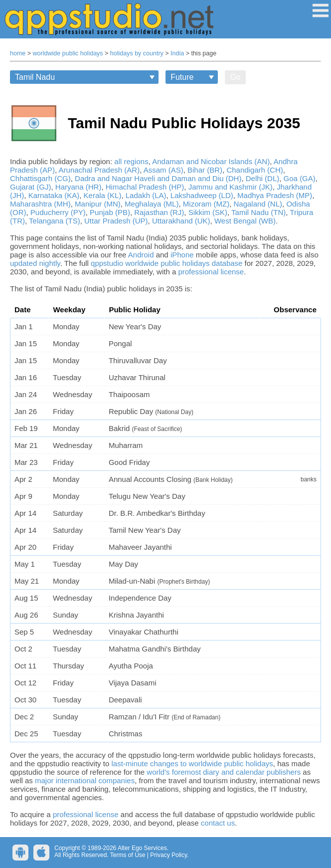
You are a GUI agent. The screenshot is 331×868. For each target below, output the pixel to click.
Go (235, 77)
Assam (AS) (164, 170)
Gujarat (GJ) (31, 187)
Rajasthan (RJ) (159, 212)
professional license (211, 272)
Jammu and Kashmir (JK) (231, 187)
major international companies (85, 780)
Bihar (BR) (205, 170)
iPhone (182, 255)
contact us (218, 823)
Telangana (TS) (55, 221)
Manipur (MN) (98, 204)
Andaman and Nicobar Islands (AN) (211, 161)
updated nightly (35, 263)
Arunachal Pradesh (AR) (99, 170)
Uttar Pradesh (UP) (116, 221)
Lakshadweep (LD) (202, 195)
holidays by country (137, 53)
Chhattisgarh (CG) (40, 178)
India (177, 53)
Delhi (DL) (263, 178)
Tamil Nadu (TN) (258, 212)
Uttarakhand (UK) (181, 221)
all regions (131, 161)
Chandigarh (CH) (254, 170)
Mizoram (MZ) (206, 204)
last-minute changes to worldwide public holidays (192, 763)
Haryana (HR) (79, 187)
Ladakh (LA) (146, 195)
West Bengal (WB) (245, 221)
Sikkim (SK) (208, 212)
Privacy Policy (168, 855)
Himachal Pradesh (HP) (145, 187)
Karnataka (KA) (54, 195)
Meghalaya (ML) (152, 204)
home (18, 53)
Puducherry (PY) (58, 212)
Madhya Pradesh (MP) (275, 195)
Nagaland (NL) (258, 204)
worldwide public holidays (68, 53)
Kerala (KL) (103, 195)
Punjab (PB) (110, 212)
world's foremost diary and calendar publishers (224, 772)
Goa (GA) (300, 178)
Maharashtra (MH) (40, 204)
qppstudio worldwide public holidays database (166, 263)
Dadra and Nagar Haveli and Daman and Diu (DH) (158, 178)
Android (141, 255)
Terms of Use (128, 855)
